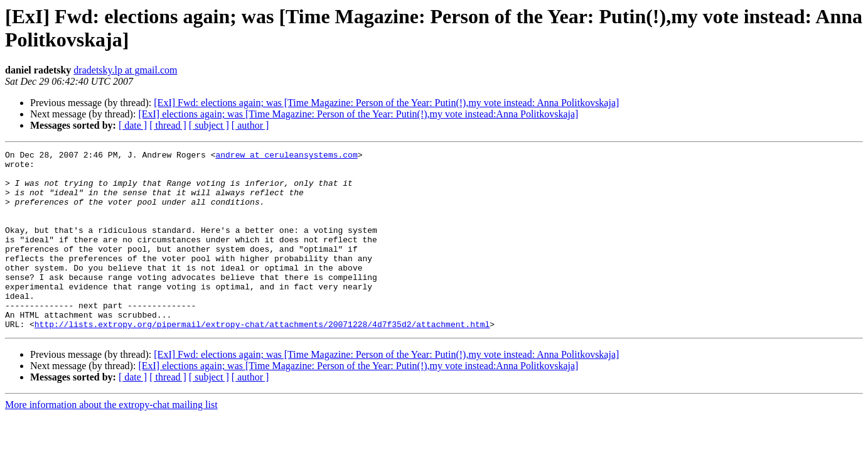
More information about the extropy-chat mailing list (111, 440)
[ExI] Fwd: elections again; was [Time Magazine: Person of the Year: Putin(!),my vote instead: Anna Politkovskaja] (386, 103)
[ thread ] (168, 125)
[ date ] (133, 125)
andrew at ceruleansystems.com (286, 156)
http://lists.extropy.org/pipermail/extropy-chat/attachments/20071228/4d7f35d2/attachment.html (262, 360)
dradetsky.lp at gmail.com (125, 70)
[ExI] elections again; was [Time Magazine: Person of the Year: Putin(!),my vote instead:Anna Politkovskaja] (358, 114)
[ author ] (250, 125)
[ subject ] (209, 125)
